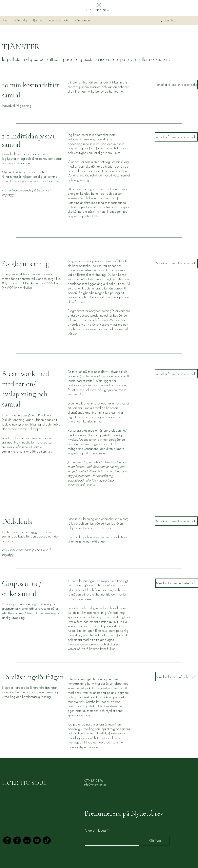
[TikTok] (47, 840)
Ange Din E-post (95, 830)
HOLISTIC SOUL (99, 10)
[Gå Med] (155, 841)
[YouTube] (37, 840)
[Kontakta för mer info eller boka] (176, 85)
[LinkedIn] (27, 840)
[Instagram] (7, 840)
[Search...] (175, 20)
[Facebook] (17, 840)
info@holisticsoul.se (95, 784)
